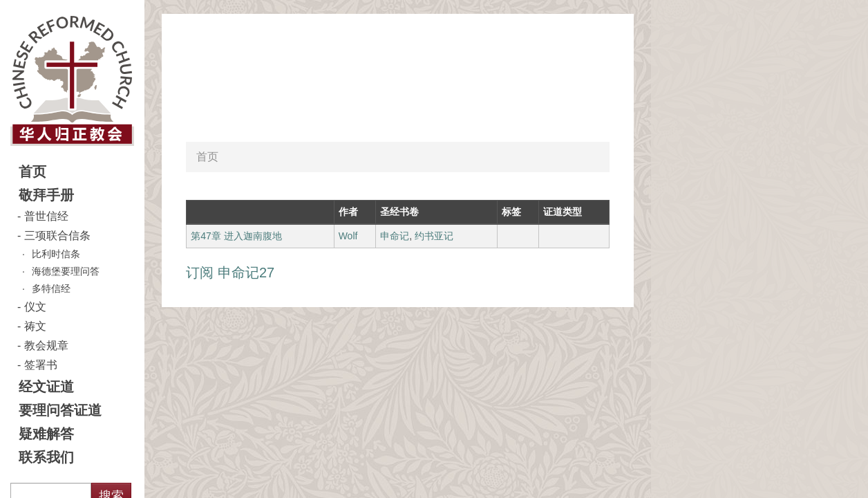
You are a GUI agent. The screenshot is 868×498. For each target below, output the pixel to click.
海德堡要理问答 (66, 271)
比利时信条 (56, 254)
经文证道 (46, 387)
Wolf (348, 236)
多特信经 (51, 288)
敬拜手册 (46, 195)
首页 (32, 172)
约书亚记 (434, 236)
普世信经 (46, 216)
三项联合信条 (57, 236)
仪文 (35, 307)
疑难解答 (46, 434)
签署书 (41, 365)
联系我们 (46, 457)
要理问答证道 (60, 410)
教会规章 (46, 345)
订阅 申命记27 (230, 273)
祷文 (35, 326)
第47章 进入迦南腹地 (236, 236)
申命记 (395, 236)
